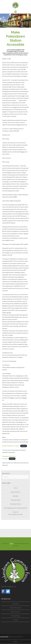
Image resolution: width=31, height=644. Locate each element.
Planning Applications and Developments (15, 508)
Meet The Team (15, 612)
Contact (16, 620)
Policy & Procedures (15, 608)
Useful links (16, 604)
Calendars (16, 496)
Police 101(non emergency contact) (16, 513)
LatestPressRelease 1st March (11, 446)
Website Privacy (16, 616)
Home (16, 488)
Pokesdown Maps (16, 500)
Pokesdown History (15, 504)
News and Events (15, 492)
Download (24, 446)
